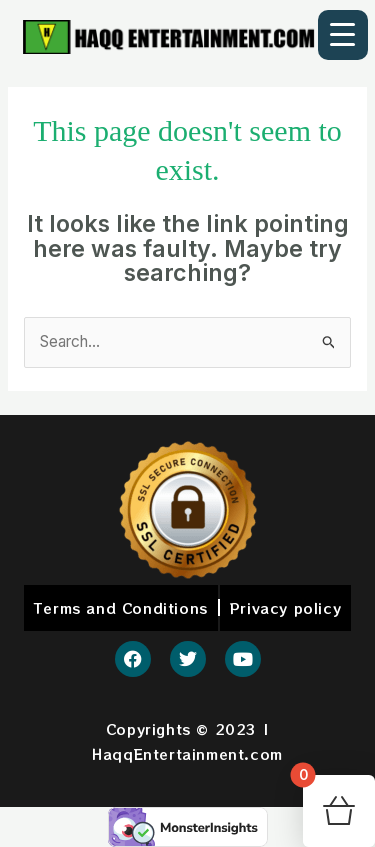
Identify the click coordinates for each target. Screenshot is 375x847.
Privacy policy (285, 608)
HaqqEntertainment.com (187, 754)
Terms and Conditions (121, 608)
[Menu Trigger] (343, 35)
